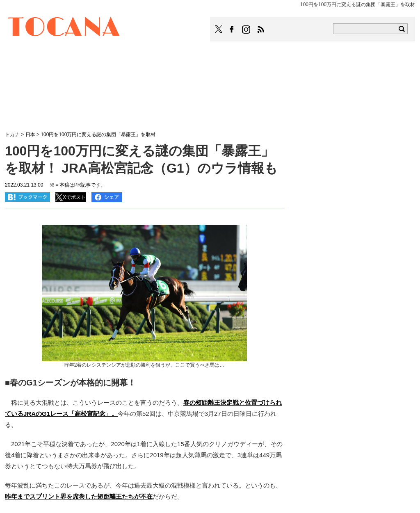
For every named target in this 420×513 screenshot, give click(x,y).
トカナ (12, 135)
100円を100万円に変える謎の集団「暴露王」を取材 (98, 135)
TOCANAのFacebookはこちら (232, 30)
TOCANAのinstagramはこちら (247, 30)
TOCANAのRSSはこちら (261, 30)
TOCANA (64, 28)
